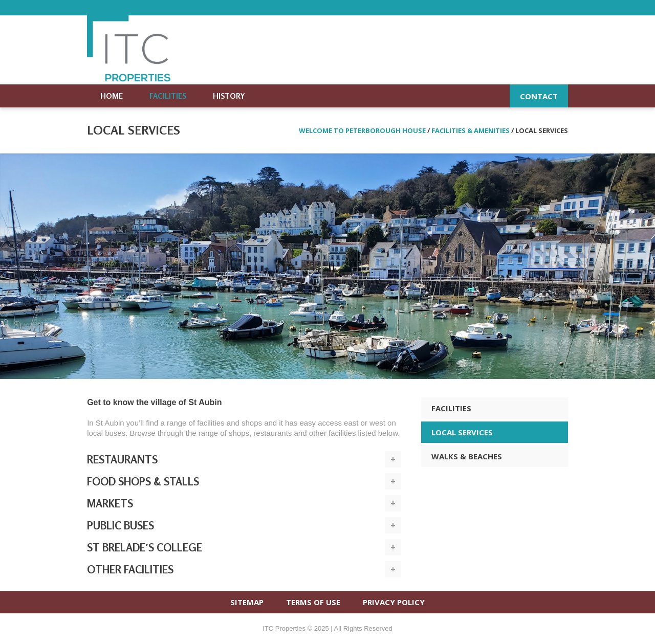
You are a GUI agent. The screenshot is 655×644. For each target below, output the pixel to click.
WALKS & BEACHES (467, 456)
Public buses (121, 525)
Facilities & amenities (471, 130)
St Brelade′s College (145, 547)
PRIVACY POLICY (394, 602)
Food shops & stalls (143, 481)
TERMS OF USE (313, 602)
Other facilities (130, 569)
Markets (110, 503)
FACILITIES (451, 408)
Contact (539, 96)
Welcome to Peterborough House (362, 130)
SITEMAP (247, 602)
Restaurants (122, 459)
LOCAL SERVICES (462, 432)
